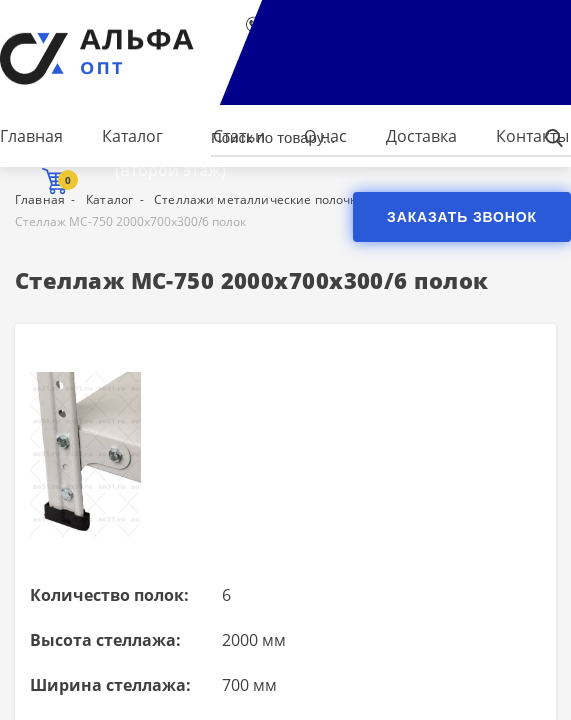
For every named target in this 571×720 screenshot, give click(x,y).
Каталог (132, 136)
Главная (31, 136)
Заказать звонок (462, 217)
